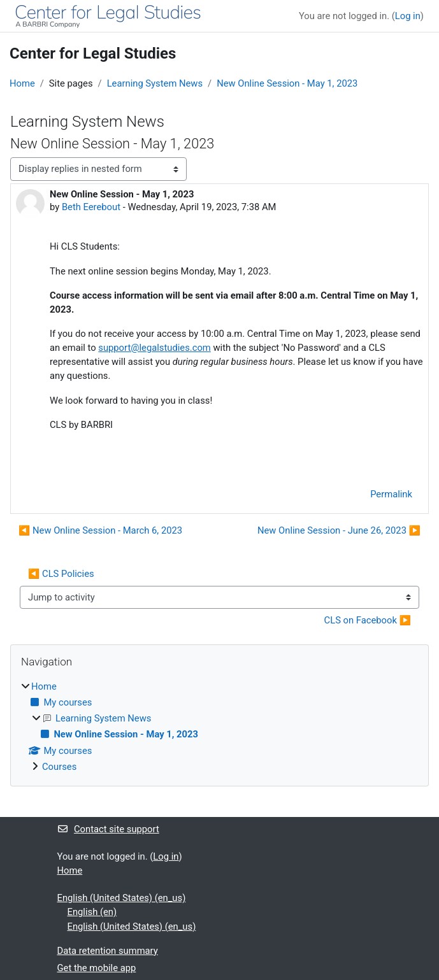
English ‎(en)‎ (92, 912)
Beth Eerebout (91, 207)
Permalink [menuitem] (391, 494)
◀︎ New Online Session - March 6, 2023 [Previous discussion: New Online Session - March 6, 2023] (100, 530)
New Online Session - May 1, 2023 (287, 83)
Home (22, 83)
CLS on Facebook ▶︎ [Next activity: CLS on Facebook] (368, 620)
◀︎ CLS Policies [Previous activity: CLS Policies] (61, 574)
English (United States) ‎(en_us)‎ (122, 898)
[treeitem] (219, 727)
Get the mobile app (97, 968)
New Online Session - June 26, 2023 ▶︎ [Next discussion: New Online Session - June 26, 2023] (339, 530)
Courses (59, 767)
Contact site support (108, 829)
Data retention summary (108, 951)
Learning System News (155, 83)
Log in (408, 16)
